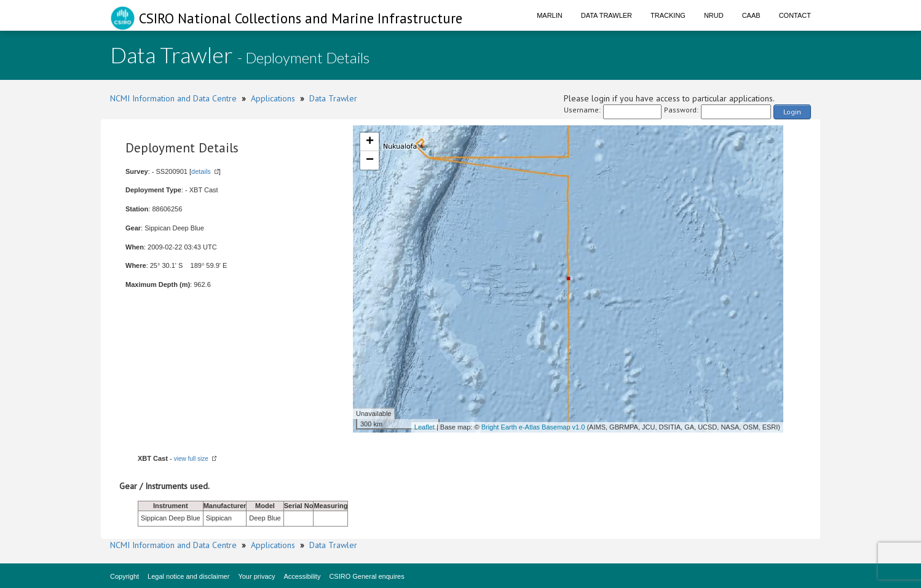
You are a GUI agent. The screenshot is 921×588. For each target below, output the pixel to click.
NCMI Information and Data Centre (173, 98)
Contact (795, 15)
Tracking (668, 15)
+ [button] (370, 142)
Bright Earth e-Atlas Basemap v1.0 (533, 427)
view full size (191, 459)
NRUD (714, 15)
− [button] (370, 160)
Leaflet (425, 427)
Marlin (550, 15)
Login (792, 112)
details (201, 171)
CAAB (751, 15)
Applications (273, 98)
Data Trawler (607, 15)
